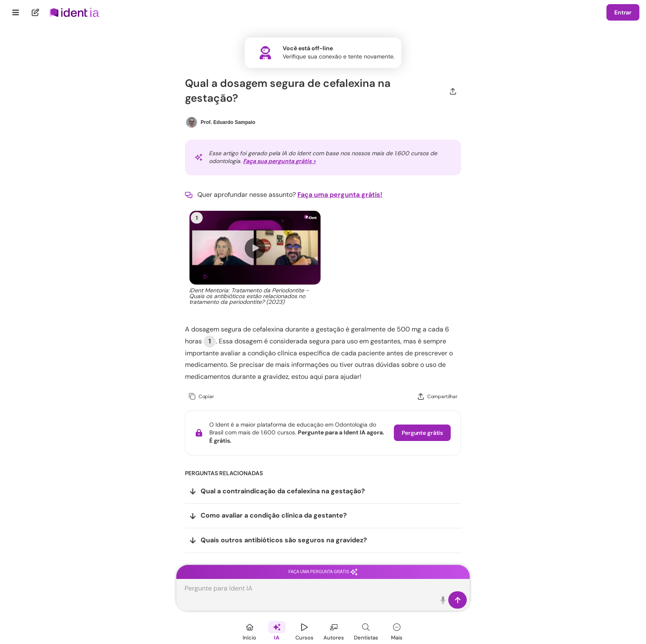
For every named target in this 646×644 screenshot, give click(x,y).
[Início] (250, 631)
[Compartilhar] (453, 91)
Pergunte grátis (422, 433)
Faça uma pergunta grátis (323, 572)
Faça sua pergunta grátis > (280, 161)
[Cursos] (304, 631)
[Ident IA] (277, 631)
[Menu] (16, 12)
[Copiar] (201, 397)
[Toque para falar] (443, 600)
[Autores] (334, 631)
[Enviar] (458, 600)
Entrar (623, 12)
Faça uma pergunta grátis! (340, 195)
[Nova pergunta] (36, 12)
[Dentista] (366, 631)
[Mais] (397, 631)
